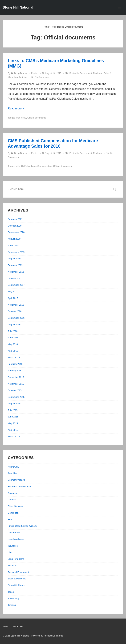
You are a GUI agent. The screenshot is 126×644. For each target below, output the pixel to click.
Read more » (16, 108)
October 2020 (15, 226)
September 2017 (16, 285)
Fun (10, 519)
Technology (14, 599)
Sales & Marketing (17, 579)
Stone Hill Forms (16, 585)
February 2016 (15, 364)
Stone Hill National (18, 7)
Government (86, 73)
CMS (24, 118)
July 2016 (13, 331)
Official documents (37, 118)
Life (10, 552)
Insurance (13, 546)
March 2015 (14, 437)
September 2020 (16, 232)
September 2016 (16, 318)
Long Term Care (16, 559)
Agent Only (13, 467)
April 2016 (13, 351)
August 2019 (14, 259)
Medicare (98, 73)
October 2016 (15, 311)
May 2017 (13, 292)
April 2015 (13, 430)
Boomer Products (17, 480)
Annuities (12, 473)
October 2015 (15, 390)
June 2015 (13, 417)
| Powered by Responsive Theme (46, 636)
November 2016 (16, 305)
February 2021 (15, 219)
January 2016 (15, 371)
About (6, 626)
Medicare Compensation (40, 166)
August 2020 (14, 239)
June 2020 (13, 245)
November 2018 (16, 272)
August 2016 (14, 325)
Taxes (11, 592)
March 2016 (14, 358)
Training (23, 77)
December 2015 (16, 377)
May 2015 (13, 423)
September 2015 (16, 397)
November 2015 (16, 384)
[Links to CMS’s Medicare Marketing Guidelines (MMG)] (53, 73)
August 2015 (14, 404)
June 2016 (13, 338)
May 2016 (13, 344)
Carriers (12, 500)
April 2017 (13, 298)
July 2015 (13, 410)
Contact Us (17, 626)
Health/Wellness (16, 539)
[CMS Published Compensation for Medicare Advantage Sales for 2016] (53, 153)
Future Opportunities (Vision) (22, 526)
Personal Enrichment (18, 572)
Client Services (15, 506)
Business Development (19, 486)
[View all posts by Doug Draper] (19, 73)
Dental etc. (13, 513)
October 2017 (15, 278)
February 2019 (15, 265)
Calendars (13, 493)
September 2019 (16, 252)
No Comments (42, 77)
